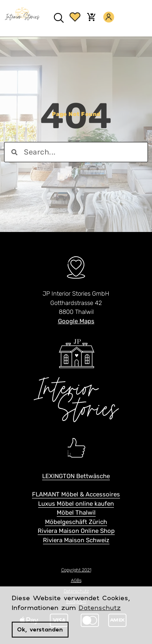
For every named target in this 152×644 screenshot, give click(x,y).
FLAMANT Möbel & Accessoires (76, 494)
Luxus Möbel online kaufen (76, 504)
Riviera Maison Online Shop (76, 531)
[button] (59, 18)
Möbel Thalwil (76, 513)
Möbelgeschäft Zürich (76, 522)
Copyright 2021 (76, 570)
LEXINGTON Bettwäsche (76, 476)
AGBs (76, 581)
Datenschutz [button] (100, 608)
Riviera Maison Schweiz (76, 540)
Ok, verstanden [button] (40, 629)
